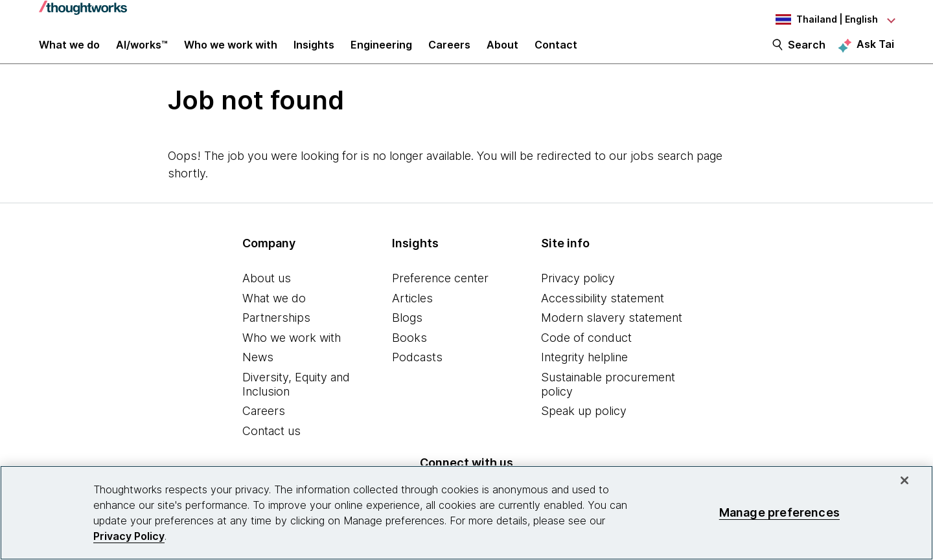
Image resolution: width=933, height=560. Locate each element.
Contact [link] (556, 53)
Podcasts (417, 371)
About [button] (502, 53)
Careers (264, 424)
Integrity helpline (584, 371)
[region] (466, 513)
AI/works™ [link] (142, 53)
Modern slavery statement (612, 331)
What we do (274, 312)
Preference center (440, 292)
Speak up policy (584, 424)
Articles (412, 312)
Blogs (407, 331)
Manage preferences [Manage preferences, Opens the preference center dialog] (779, 512)
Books (409, 351)
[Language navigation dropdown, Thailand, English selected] (823, 19)
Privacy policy (578, 292)
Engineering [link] (381, 53)
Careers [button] (449, 53)
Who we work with (292, 351)
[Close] (904, 480)
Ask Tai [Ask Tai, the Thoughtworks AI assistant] (875, 52)
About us (267, 292)
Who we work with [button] (231, 53)
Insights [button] (314, 53)
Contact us (271, 444)
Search (807, 53)
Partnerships (276, 331)
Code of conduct (586, 351)
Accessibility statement (603, 312)
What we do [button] (69, 53)
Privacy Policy (129, 536)
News (258, 371)
